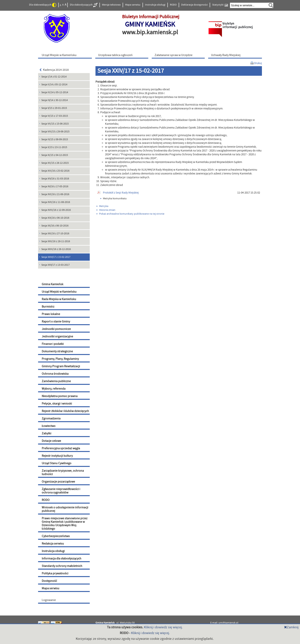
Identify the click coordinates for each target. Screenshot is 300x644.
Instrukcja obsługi (155, 5)
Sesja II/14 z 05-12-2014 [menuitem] (54, 85)
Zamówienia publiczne (56, 381)
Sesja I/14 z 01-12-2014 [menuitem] (54, 77)
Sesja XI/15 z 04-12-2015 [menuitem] (55, 155)
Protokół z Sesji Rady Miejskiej (121, 193)
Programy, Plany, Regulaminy (60, 359)
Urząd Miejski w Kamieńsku (59, 292)
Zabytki (46, 433)
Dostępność (49, 581)
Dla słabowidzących (43, 5)
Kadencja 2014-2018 (54, 70)
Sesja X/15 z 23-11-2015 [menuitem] (54, 147)
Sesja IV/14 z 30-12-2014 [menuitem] (55, 100)
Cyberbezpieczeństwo (56, 536)
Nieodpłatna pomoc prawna (60, 396)
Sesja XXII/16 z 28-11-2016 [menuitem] (56, 241)
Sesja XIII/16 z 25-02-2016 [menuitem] (55, 171)
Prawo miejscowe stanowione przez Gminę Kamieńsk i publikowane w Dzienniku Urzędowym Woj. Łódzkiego (65, 524)
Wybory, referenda (54, 389)
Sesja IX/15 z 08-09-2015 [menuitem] (55, 139)
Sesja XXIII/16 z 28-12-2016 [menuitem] (56, 249)
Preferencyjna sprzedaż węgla (61, 448)
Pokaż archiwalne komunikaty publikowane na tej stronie (130, 214)
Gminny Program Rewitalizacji (61, 366)
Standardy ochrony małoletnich (62, 566)
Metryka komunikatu (114, 199)
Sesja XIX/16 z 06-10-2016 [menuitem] (55, 218)
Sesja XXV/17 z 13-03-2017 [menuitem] (55, 265)
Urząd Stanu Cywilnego (57, 463)
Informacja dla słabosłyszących (62, 559)
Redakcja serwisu (53, 544)
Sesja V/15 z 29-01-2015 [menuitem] (54, 108)
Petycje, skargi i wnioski (57, 404)
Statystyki (220, 5)
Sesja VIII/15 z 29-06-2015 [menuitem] (55, 132)
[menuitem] (66, 55)
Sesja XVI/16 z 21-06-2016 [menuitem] (55, 194)
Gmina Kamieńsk (53, 284)
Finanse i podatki (53, 344)
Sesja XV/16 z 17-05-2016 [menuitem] (55, 186)
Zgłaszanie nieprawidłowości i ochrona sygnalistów (61, 491)
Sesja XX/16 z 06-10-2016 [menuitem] (55, 226)
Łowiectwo (49, 426)
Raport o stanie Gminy (56, 322)
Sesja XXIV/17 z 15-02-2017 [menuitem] (56, 257)
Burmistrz (48, 307)
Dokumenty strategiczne (57, 351)
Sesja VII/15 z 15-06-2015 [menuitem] (55, 124)
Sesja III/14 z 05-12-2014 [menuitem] (55, 92)
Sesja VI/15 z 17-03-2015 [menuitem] (55, 116)
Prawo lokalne (51, 314)
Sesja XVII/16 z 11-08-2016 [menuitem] (56, 202)
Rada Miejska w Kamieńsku (59, 299)
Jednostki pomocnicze (56, 329)
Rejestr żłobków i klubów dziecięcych (65, 411)
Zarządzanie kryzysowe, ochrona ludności (63, 472)
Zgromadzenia (51, 418)
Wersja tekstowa (111, 5)
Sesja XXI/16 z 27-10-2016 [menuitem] (55, 234)
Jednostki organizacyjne (57, 336)
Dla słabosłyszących (84, 5)
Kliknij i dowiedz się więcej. (163, 627)
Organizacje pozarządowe (58, 482)
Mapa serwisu (133, 5)
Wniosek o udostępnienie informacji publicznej (65, 509)
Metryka (102, 206)
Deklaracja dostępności (194, 5)
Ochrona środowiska (55, 374)
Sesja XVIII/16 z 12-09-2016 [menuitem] (56, 210)
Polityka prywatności (55, 573)
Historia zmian (106, 210)
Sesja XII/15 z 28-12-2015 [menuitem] (55, 163)
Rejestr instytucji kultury (57, 456)
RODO (173, 5)
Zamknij (291, 627)
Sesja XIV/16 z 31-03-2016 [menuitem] (55, 179)
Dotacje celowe (51, 441)
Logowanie (49, 600)
